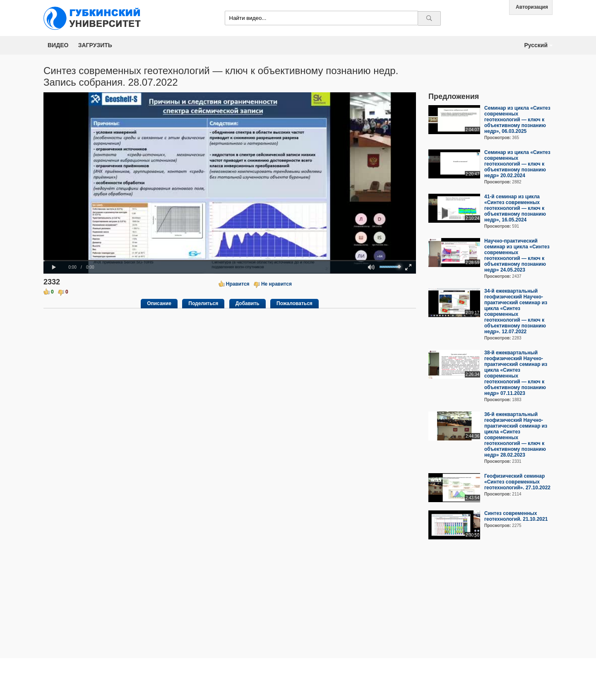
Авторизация (532, 7)
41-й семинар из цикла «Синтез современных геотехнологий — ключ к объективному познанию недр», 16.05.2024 (515, 208)
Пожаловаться (294, 303)
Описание (159, 303)
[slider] (230, 261)
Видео (58, 45)
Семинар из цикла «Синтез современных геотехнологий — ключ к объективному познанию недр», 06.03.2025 (517, 120)
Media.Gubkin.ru (95, 18)
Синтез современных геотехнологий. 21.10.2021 (516, 516)
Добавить (248, 303)
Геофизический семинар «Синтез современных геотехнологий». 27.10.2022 (517, 482)
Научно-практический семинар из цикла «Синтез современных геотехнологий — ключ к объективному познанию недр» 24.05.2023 (517, 255)
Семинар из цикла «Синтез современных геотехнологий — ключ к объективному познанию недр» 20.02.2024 (517, 164)
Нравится (238, 284)
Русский (536, 45)
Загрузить (95, 45)
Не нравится (276, 284)
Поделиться (203, 303)
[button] (54, 267)
